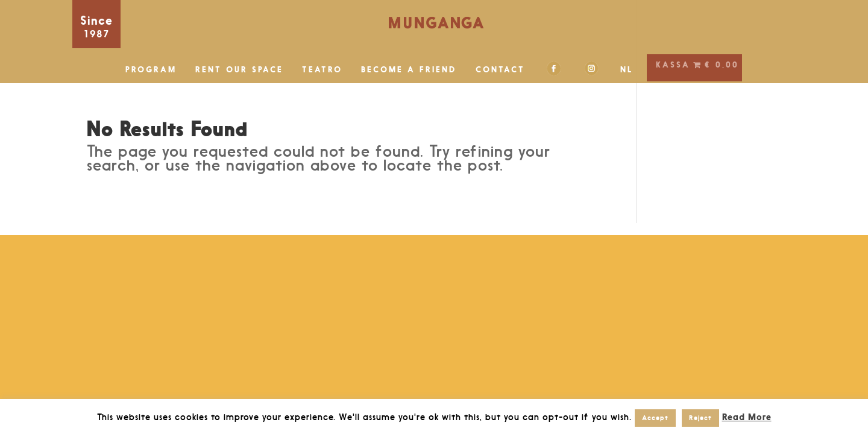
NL (627, 70)
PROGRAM (151, 70)
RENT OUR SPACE (239, 70)
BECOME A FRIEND (409, 70)
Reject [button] (700, 418)
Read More (747, 417)
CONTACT (500, 70)
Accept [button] (655, 418)
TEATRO (322, 70)
